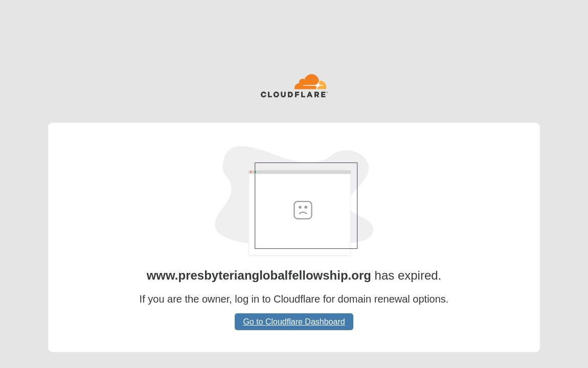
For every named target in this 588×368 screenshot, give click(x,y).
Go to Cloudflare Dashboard (294, 322)
